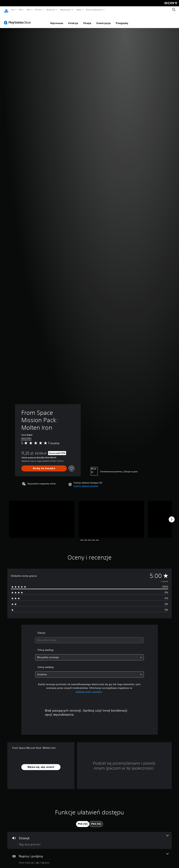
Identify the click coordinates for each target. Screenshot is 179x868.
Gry (13, 10)
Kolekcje (73, 20)
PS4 (28, 10)
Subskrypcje (103, 20)
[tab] (83, 821)
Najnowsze (57, 20)
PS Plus (38, 10)
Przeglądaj (122, 20)
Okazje (87, 20)
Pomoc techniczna (94, 10)
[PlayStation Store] (18, 19)
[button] (86, 483)
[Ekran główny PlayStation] (6, 10)
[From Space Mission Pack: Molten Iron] (42, 516)
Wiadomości (65, 10)
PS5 (20, 10)
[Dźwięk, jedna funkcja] (89, 837)
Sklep (79, 10)
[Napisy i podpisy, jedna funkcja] (89, 855)
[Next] (172, 516)
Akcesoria (51, 10)
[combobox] (89, 637)
